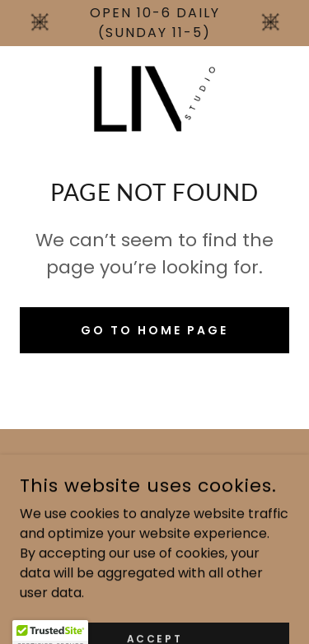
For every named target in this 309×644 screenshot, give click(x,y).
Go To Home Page (154, 330)
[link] (154, 99)
